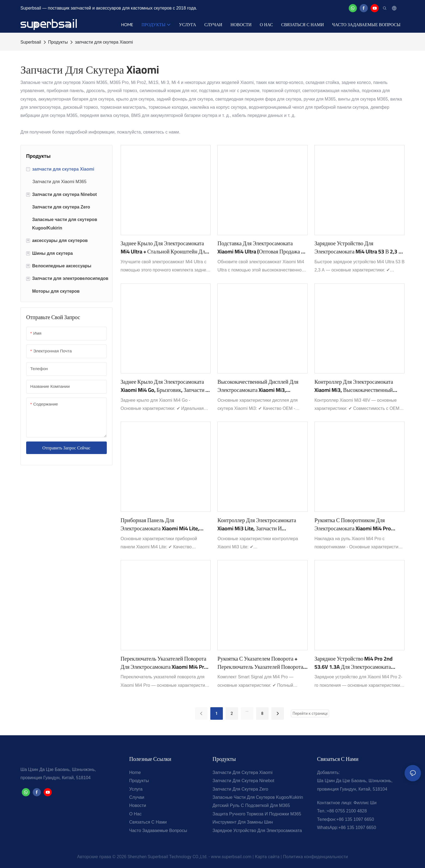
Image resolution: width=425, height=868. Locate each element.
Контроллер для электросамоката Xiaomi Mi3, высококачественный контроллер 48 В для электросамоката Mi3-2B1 (354, 386)
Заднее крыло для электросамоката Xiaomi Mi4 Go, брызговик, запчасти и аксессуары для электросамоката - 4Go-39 (165, 386)
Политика (293, 857)
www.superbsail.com (231, 857)
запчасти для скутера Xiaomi (104, 42)
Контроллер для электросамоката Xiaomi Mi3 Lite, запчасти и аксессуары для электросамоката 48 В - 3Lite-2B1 (260, 524)
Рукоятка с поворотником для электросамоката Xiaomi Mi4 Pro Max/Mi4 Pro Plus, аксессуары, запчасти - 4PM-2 (353, 524)
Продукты (58, 42)
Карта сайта (267, 857)
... (247, 710)
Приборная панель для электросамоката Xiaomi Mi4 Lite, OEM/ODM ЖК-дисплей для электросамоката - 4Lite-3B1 (160, 524)
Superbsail (31, 42)
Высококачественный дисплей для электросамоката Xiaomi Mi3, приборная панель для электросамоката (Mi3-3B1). (258, 386)
